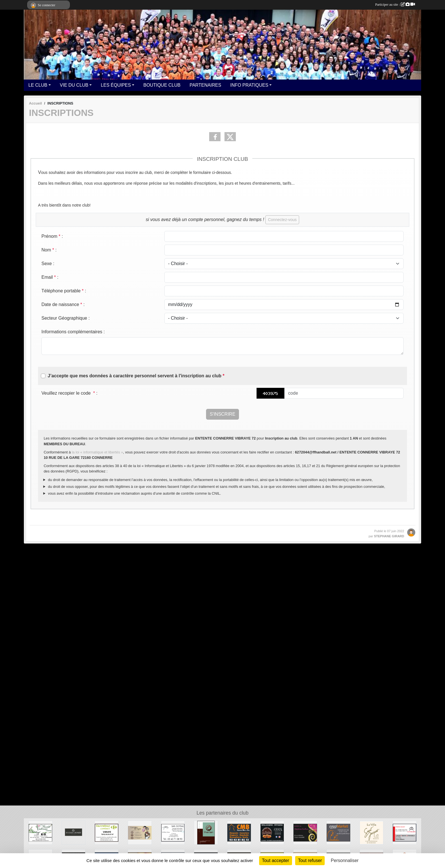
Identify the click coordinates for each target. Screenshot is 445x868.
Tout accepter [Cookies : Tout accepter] (276, 860)
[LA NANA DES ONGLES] (140, 832)
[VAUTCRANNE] (40, 832)
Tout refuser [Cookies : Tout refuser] (310, 860)
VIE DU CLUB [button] (74, 85)
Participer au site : (395, 5)
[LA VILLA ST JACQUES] (372, 832)
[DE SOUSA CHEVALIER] (74, 832)
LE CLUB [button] (38, 85)
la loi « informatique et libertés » (97, 452)
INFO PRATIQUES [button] (249, 85)
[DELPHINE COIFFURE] (305, 832)
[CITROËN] (405, 832)
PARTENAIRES (205, 85)
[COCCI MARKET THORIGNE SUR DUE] (338, 832)
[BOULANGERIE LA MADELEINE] (272, 832)
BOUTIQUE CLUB (162, 85)
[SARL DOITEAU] (173, 832)
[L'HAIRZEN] (206, 832)
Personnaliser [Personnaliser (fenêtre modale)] (345, 860)
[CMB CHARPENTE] (239, 832)
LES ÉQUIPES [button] (116, 85)
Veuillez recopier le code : (69, 393)
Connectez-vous (282, 220)
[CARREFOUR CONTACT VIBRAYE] (107, 832)
